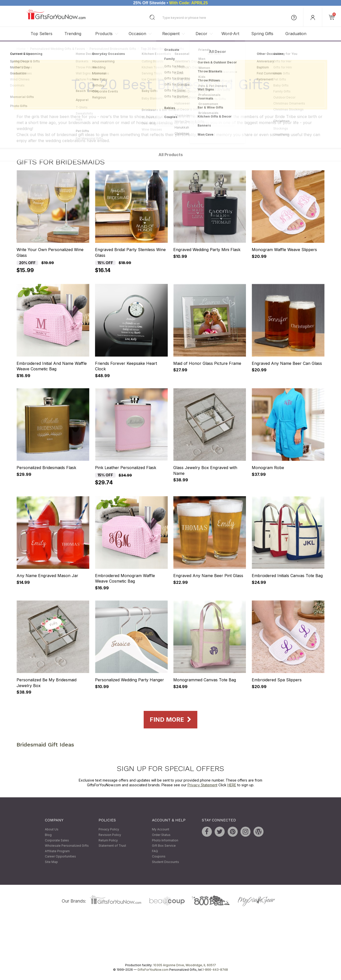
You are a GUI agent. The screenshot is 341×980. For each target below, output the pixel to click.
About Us (52, 830)
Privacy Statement (202, 785)
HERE (232, 785)
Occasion (137, 34)
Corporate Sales (57, 840)
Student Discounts (165, 862)
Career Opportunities (60, 857)
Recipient (171, 34)
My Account (161, 830)
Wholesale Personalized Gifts (67, 846)
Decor (201, 34)
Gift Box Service (164, 846)
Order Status (161, 835)
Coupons (159, 857)
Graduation (296, 34)
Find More (170, 720)
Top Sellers (41, 34)
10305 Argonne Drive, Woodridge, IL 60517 (185, 965)
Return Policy (108, 840)
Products (104, 34)
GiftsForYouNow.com (153, 970)
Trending (73, 34)
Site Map (51, 862)
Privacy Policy (109, 830)
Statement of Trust (112, 846)
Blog (48, 835)
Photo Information (165, 840)
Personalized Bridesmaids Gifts (113, 49)
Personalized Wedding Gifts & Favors (58, 49)
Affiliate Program (57, 851)
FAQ (155, 851)
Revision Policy (110, 835)
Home (21, 49)
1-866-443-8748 (215, 970)
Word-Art (230, 34)
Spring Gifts (262, 34)
